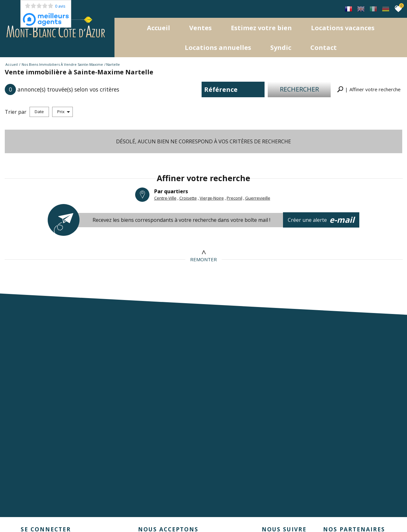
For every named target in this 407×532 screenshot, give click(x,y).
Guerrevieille (258, 198)
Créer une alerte (321, 220)
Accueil (159, 28)
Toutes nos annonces (155, 513)
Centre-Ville (165, 198)
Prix (64, 112)
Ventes (200, 28)
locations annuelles (218, 48)
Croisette (188, 198)
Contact (324, 48)
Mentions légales (57, 513)
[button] (369, 89)
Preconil (235, 198)
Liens (113, 513)
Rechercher (299, 89)
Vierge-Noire (212, 198)
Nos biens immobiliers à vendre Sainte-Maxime (62, 64)
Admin (126, 513)
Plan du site (27, 513)
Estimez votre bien (261, 28)
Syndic (281, 48)
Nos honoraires (90, 513)
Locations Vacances (343, 28)
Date (39, 112)
